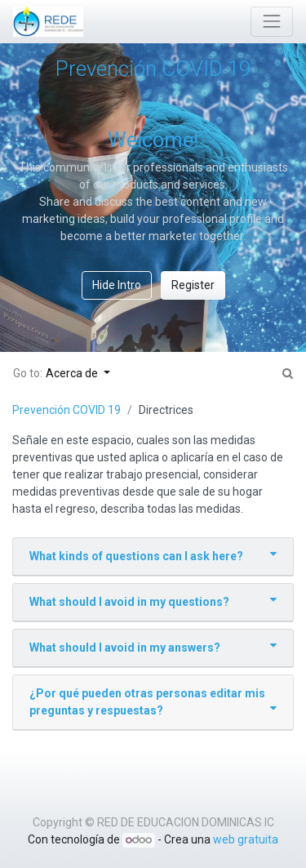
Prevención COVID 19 (67, 410)
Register (193, 285)
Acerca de (73, 373)
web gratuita (246, 839)
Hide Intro (117, 285)
